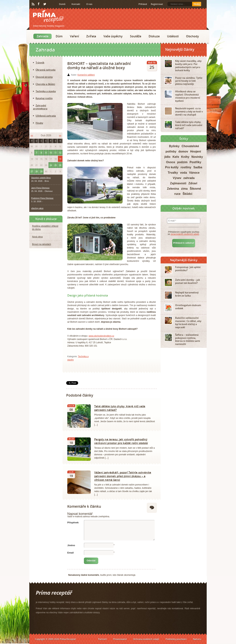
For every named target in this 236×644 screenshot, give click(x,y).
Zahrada (42, 36)
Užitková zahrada (46, 116)
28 (37, 171)
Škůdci (187, 194)
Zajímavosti (178, 183)
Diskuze (154, 36)
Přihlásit (143, 4)
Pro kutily (172, 167)
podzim (182, 162)
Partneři (102, 639)
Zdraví (193, 183)
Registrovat (157, 4)
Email (71, 553)
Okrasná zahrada (46, 70)
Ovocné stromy (44, 77)
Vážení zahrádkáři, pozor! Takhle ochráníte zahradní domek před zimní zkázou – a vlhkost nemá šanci (123, 476)
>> (60, 135)
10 (51, 153)
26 (60, 165)
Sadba (198, 167)
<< (32, 135)
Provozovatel (120, 639)
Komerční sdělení (86, 75)
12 (60, 153)
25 (55, 165)
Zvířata (91, 36)
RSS (33, 4)
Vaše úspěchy (113, 36)
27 (32, 171)
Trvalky (173, 173)
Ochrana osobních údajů (146, 639)
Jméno (71, 545)
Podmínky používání (176, 639)
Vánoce (194, 173)
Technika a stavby (46, 91)
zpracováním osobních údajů (185, 234)
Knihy (185, 157)
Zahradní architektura (40, 107)
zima (184, 189)
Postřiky (195, 162)
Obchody (192, 36)
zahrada (189, 178)
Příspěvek (73, 523)
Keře (176, 157)
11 (55, 153)
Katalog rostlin (44, 98)
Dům (59, 36)
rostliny (186, 167)
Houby (39, 123)
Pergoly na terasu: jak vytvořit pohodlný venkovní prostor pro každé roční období (121, 441)
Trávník (40, 63)
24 (51, 165)
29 (41, 171)
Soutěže (136, 36)
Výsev (177, 178)
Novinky (197, 157)
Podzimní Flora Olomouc (42, 198)
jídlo (167, 157)
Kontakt (76, 4)
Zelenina (173, 189)
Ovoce (171, 162)
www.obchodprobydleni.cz (101, 336)
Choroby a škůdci (45, 84)
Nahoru (197, 639)
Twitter (45, 4)
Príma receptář (48, 16)
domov (183, 151)
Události (173, 36)
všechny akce (37, 208)
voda (183, 173)
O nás (89, 4)
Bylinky (174, 146)
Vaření (74, 36)
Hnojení (196, 151)
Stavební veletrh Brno (41, 178)
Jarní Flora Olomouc (40, 188)
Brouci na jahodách (42, 244)
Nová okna (37, 237)
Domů (62, 4)
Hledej (197, 4)
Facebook (39, 4)
